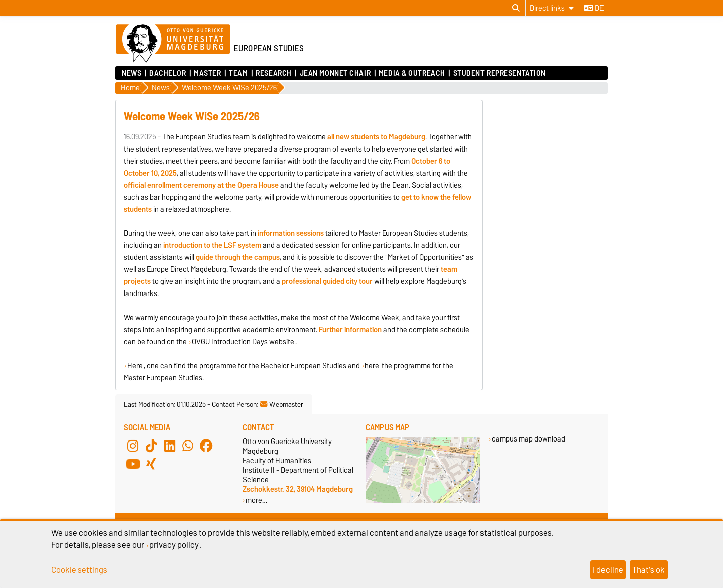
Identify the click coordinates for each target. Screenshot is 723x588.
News (131, 73)
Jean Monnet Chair (335, 73)
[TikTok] (151, 446)
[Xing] (151, 464)
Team (238, 73)
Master (207, 73)
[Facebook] (206, 446)
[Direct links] (552, 8)
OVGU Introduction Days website (243, 342)
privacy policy (174, 545)
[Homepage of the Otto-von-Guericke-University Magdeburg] (173, 44)
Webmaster (282, 404)
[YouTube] (133, 464)
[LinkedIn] (170, 446)
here (373, 366)
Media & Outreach (412, 73)
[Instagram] (133, 446)
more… (256, 500)
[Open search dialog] (516, 8)
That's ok (648, 570)
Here (135, 366)
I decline (608, 570)
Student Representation (500, 73)
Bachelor (167, 73)
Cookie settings (79, 570)
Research (273, 73)
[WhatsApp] (188, 446)
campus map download (528, 439)
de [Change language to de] (594, 8)
